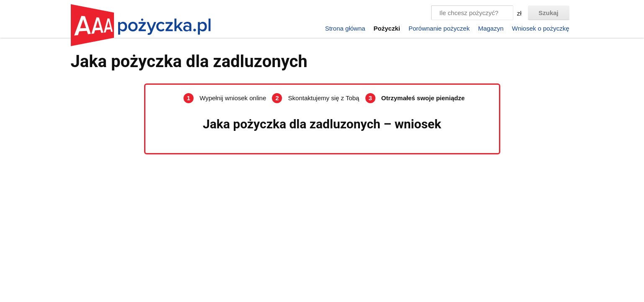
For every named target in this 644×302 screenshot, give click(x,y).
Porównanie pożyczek (439, 28)
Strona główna (345, 28)
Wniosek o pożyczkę (541, 28)
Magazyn (491, 28)
